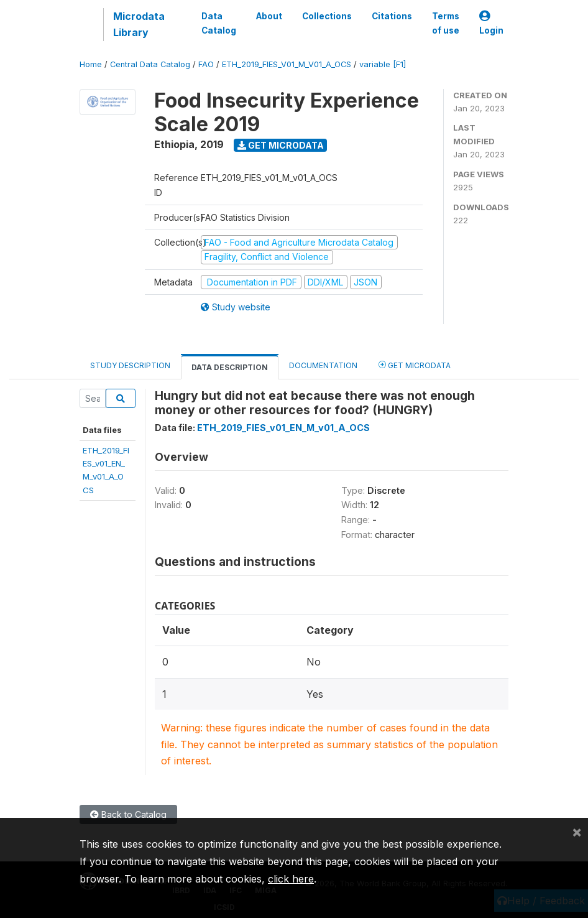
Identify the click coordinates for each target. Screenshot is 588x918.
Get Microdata (281, 145)
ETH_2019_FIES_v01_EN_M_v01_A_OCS (283, 428)
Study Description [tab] (130, 365)
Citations (392, 16)
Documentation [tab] (323, 365)
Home (91, 64)
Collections (327, 16)
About (269, 16)
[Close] (577, 832)
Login (491, 23)
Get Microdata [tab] (415, 365)
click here (291, 879)
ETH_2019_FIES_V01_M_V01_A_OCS (287, 64)
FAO (206, 64)
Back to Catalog (128, 814)
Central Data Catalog (150, 64)
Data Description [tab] (230, 367)
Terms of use (446, 23)
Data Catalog (219, 23)
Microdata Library (139, 24)
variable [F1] (383, 64)
